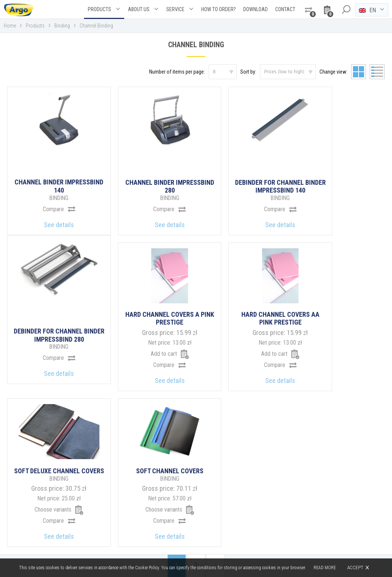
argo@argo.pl (228, 519)
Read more (325, 568)
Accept (355, 568)
